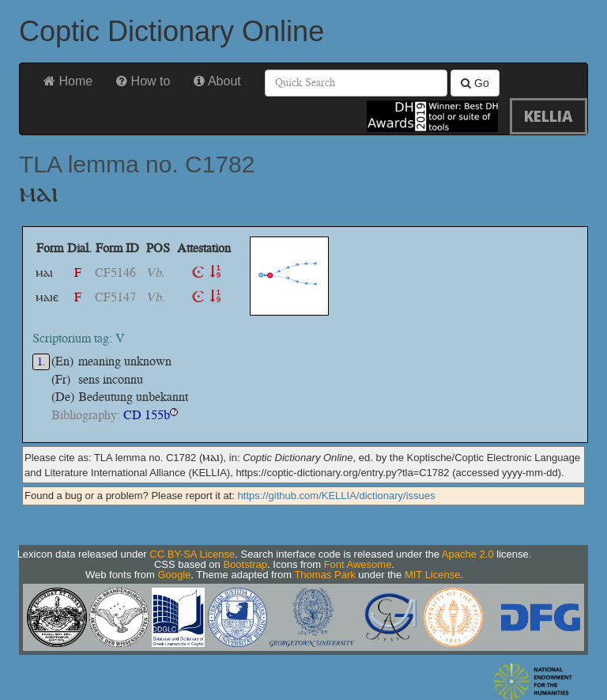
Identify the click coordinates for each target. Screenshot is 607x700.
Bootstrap (245, 564)
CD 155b (147, 415)
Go (475, 83)
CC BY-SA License (192, 554)
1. (41, 362)
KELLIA (549, 116)
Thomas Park (324, 575)
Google (174, 575)
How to (143, 81)
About (217, 81)
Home (68, 81)
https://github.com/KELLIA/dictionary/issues (337, 496)
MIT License (433, 575)
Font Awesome (358, 564)
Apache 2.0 (468, 554)
